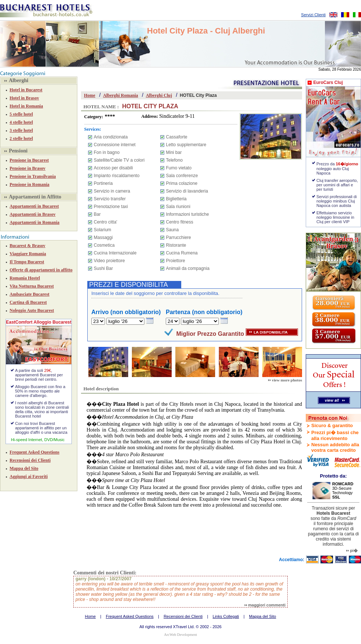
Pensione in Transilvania (33, 176)
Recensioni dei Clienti (30, 460)
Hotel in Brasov (24, 98)
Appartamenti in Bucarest (34, 206)
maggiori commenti (265, 605)
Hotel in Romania (26, 106)
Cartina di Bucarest (28, 302)
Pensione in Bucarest (29, 160)
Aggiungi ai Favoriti (29, 476)
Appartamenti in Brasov (33, 214)
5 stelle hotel (21, 114)
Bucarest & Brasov (27, 246)
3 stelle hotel (21, 130)
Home (90, 95)
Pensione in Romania (29, 184)
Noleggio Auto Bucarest (32, 310)
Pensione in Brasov (27, 168)
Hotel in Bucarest (26, 90)
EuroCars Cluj (328, 82)
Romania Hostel (25, 278)
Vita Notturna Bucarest (32, 286)
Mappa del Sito (24, 468)
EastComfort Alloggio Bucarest (39, 322)
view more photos (285, 380)
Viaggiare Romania (28, 254)
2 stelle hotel (21, 138)
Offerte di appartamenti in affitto (41, 270)
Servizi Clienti (313, 15)
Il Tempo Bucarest (27, 262)
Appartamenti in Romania (34, 222)
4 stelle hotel (21, 122)
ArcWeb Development (180, 635)
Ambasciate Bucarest (29, 294)
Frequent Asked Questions (34, 452)
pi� (352, 550)
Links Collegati (226, 616)
